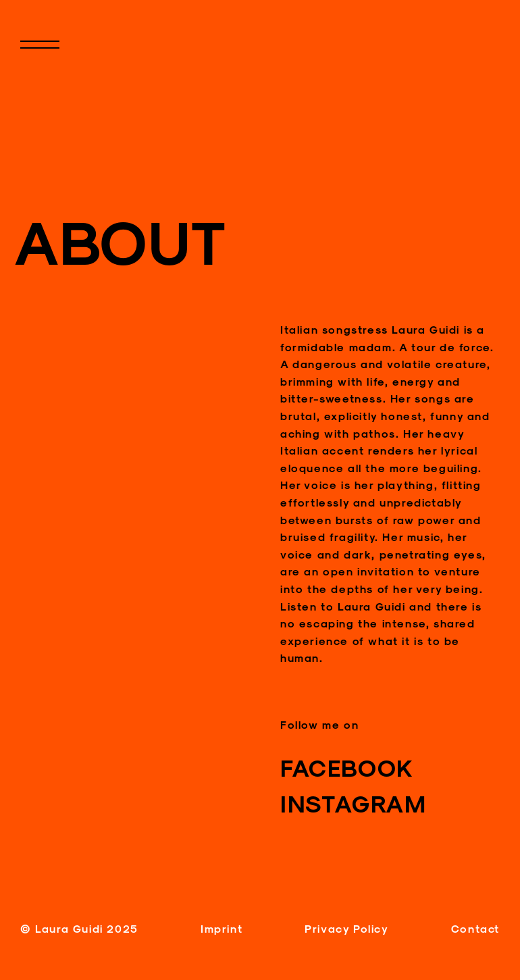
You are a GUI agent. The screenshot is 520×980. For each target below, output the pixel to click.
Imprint (222, 928)
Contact (475, 928)
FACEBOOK (347, 767)
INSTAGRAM (353, 803)
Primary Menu (54, 55)
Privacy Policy (346, 928)
